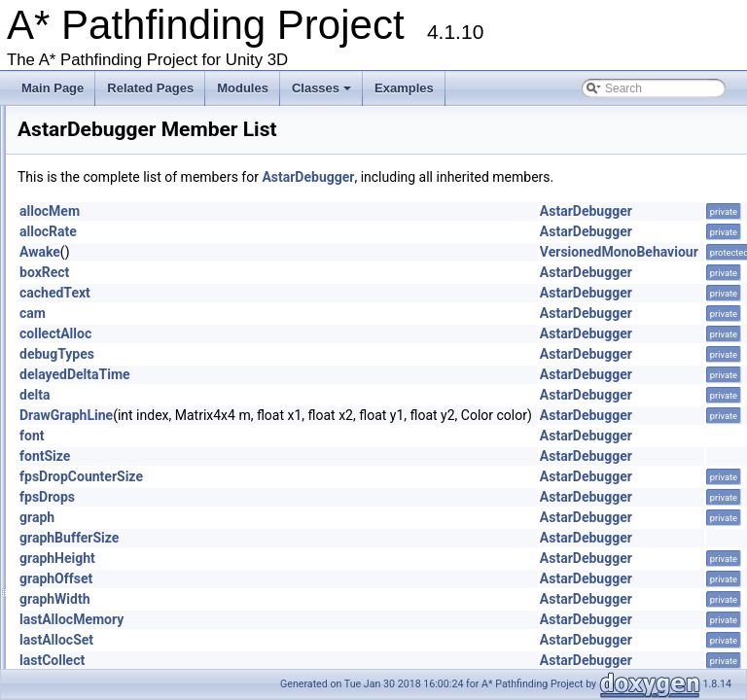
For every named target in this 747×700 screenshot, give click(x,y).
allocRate (291, 250)
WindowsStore (115, 139)
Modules (243, 88)
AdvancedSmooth (124, 194)
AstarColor (106, 361)
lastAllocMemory (315, 638)
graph (280, 536)
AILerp (95, 250)
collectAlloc (299, 352)
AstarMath (105, 416)
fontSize (288, 474)
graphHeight (301, 577)
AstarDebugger (117, 398)
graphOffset (299, 597)
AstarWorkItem (116, 527)
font (275, 454)
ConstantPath (113, 638)
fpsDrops (290, 515)
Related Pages (150, 88)
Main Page (53, 88)
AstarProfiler (110, 453)
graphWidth (298, 617)
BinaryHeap (108, 582)
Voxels (95, 121)
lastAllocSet (300, 658)
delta (278, 413)
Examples (404, 88)
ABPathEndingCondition (141, 176)
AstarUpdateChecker (132, 490)
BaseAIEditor (112, 545)
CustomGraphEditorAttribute (151, 656)
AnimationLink (114, 324)
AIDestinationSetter (128, 231)
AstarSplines (110, 472)
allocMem (293, 229)
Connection (107, 619)
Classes (323, 93)
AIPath (95, 287)
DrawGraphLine (309, 434)
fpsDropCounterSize (324, 495)
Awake (283, 270)
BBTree (97, 564)
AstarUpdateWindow (131, 508)
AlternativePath (117, 305)
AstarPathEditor (119, 435)
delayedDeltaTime (318, 393)
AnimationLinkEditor (130, 342)
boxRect (287, 291)
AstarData (104, 379)
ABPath (98, 157)
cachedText (298, 311)
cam (276, 332)
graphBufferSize (312, 556)
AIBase (97, 213)
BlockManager (115, 601)
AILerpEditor (110, 268)
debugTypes (300, 372)
